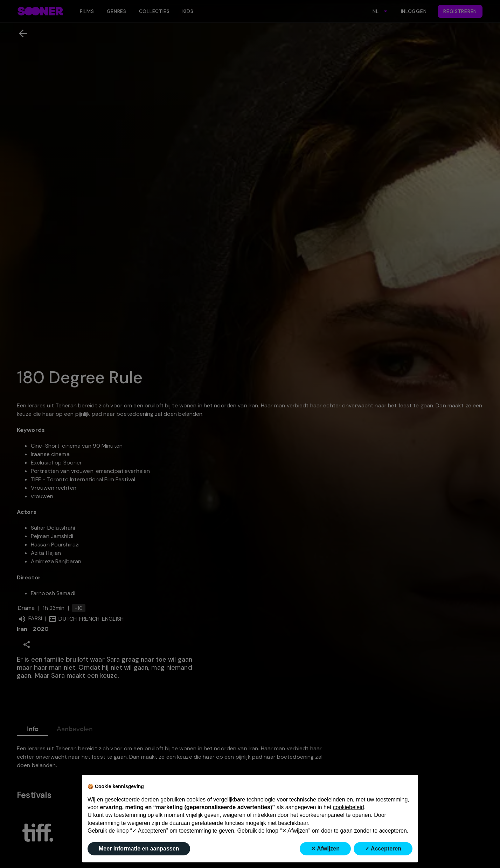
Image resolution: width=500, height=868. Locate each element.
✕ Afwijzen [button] (325, 849)
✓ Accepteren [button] (383, 849)
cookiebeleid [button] (349, 807)
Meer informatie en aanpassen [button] (139, 849)
